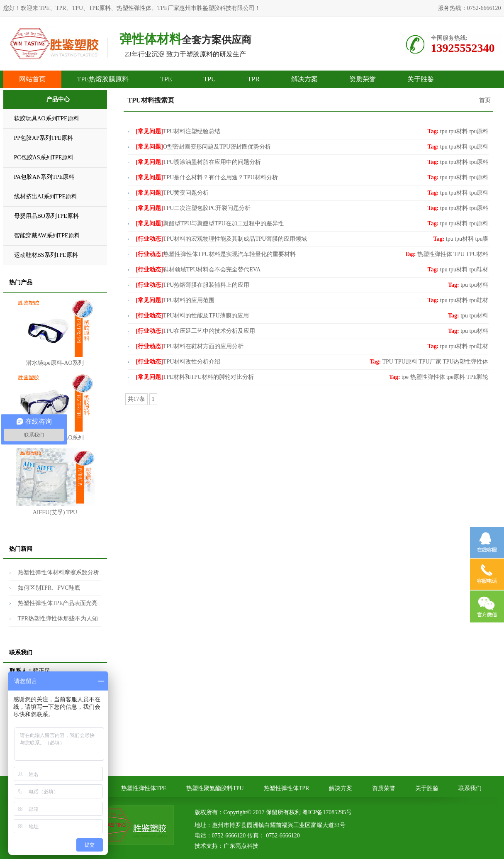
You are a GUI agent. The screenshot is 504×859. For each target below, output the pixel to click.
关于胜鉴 (421, 79)
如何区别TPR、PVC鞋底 (49, 588)
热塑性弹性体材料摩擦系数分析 (58, 572)
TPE (166, 79)
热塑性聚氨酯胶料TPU (215, 788)
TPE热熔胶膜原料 (103, 79)
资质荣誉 (363, 79)
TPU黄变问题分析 (173, 193)
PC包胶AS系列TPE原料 (44, 157)
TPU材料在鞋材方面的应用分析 (190, 346)
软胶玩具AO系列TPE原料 (47, 118)
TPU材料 (477, 254)
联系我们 (470, 788)
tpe (405, 377)
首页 (485, 100)
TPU (209, 79)
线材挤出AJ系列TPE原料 (46, 196)
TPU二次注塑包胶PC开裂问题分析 (194, 208)
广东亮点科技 (241, 846)
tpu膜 (482, 239)
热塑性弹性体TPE (144, 788)
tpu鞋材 (479, 270)
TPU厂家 (430, 362)
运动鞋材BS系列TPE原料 (46, 255)
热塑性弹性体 (435, 254)
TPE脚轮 (478, 377)
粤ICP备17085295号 (327, 812)
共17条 (136, 399)
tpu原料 (479, 131)
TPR (254, 79)
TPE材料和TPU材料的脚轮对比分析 (195, 377)
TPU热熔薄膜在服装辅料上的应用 (193, 285)
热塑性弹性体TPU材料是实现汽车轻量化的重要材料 (216, 254)
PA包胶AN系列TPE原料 (44, 177)
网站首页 (32, 79)
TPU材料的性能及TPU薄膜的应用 (192, 316)
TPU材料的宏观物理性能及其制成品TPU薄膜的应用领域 (222, 239)
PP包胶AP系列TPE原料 (44, 138)
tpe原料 (456, 377)
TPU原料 (406, 362)
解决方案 (304, 79)
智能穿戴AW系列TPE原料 (47, 235)
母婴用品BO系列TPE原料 (46, 216)
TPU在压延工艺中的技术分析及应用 (196, 331)
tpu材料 (458, 131)
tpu (444, 131)
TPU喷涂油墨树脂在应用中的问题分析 (199, 162)
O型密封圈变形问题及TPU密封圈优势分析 (204, 147)
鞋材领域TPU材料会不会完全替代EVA (198, 270)
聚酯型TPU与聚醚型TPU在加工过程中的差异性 (210, 223)
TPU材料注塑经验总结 (178, 131)
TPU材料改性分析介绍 (178, 362)
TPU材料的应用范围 (175, 300)
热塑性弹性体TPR (287, 788)
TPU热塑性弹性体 (465, 362)
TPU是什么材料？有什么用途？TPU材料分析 (207, 177)
